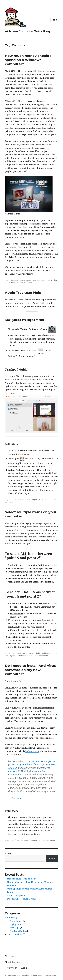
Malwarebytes (32, 751)
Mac (46, 500)
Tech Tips (15, 928)
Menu (54, 20)
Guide (44, 280)
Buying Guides (25, 280)
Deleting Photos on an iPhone (21, 899)
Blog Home (10, 956)
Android (12, 768)
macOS (39, 765)
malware (13, 771)
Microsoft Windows (22, 765)
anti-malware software (43, 761)
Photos (21, 656)
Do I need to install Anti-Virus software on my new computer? (30, 670)
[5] (19, 771)
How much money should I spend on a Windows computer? (28, 60)
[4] (34, 764)
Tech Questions (22, 840)
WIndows (13, 283)
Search (8, 854)
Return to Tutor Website (17, 968)
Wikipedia (16, 798)
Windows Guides (41, 653)
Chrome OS (49, 765)
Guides (31, 653)
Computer (37, 280)
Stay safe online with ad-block (22, 879)
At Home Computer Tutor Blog (27, 31)
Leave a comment (26, 283)
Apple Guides (23, 500)
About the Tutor (13, 962)
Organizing (13, 656)
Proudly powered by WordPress (43, 975)
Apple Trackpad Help (23, 293)
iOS (24, 768)
